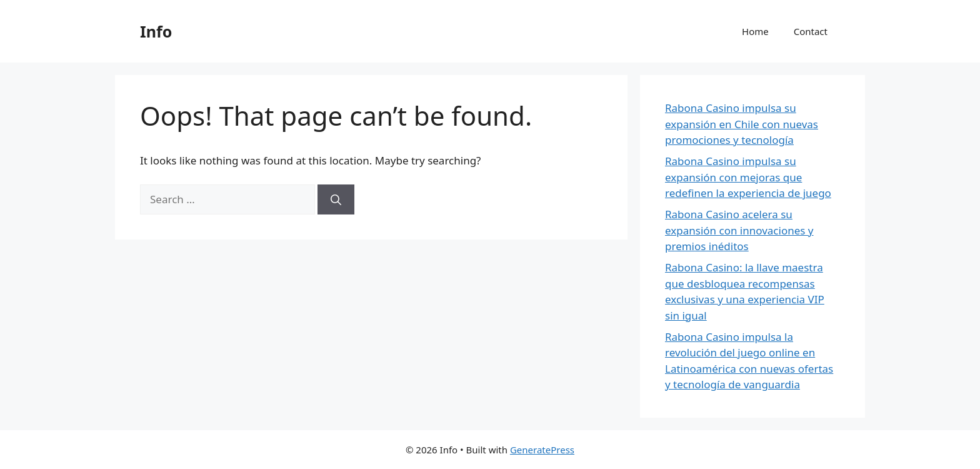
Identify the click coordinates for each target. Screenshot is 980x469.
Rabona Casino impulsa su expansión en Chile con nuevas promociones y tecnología (742, 124)
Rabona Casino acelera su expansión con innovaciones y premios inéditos (739, 230)
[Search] (336, 199)
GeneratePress (542, 450)
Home (755, 31)
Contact (811, 31)
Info (156, 31)
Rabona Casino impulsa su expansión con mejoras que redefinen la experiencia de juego (748, 177)
